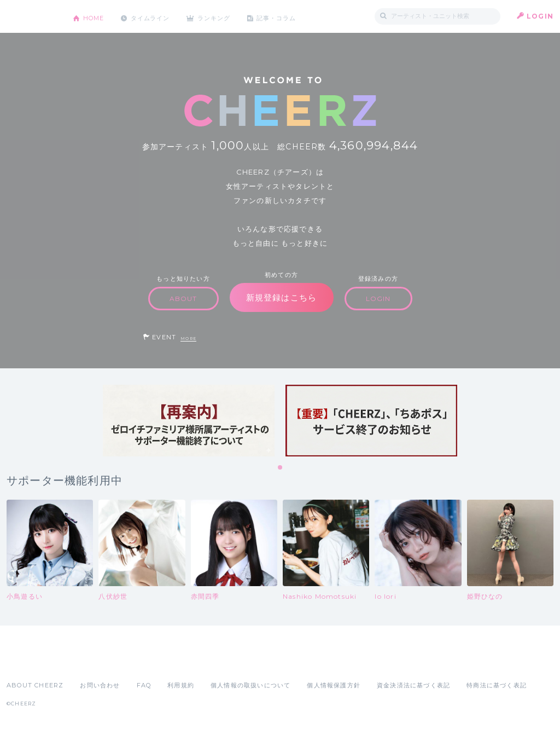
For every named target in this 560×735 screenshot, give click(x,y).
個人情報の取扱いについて (250, 685)
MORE (188, 338)
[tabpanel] (189, 421)
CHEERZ (31, 17)
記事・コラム (292, 16)
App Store (32, 661)
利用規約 (181, 685)
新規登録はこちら (282, 297)
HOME (96, 16)
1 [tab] (281, 468)
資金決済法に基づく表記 (413, 685)
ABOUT (183, 299)
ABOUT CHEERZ (35, 685)
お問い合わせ (100, 685)
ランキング (226, 16)
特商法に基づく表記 (497, 685)
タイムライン (157, 16)
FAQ (144, 685)
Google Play (90, 661)
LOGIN (540, 16)
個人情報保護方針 (334, 685)
